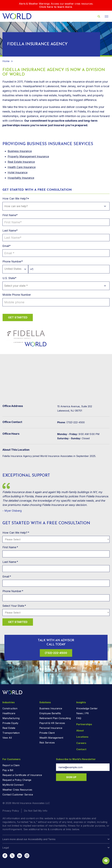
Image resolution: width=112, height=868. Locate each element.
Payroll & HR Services (52, 723)
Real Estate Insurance (21, 162)
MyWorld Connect (13, 785)
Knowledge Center (87, 708)
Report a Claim (11, 765)
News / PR (82, 713)
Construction (10, 708)
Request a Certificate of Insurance (22, 775)
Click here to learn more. (56, 7)
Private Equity (10, 723)
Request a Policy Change (17, 780)
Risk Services (47, 743)
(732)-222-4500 (56, 653)
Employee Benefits (50, 713)
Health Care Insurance (22, 167)
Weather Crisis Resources (17, 790)
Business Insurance (51, 708)
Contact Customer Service (18, 795)
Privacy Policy (11, 811)
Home (6, 61)
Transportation (11, 733)
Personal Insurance (51, 728)
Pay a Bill (8, 770)
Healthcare (9, 713)
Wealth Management (51, 738)
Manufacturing (11, 718)
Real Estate (9, 728)
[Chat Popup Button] (106, 861)
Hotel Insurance (18, 172)
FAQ (79, 718)
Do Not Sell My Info (36, 811)
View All (7, 738)
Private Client (47, 733)
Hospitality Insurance (21, 178)
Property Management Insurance (28, 156)
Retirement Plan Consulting (55, 718)
